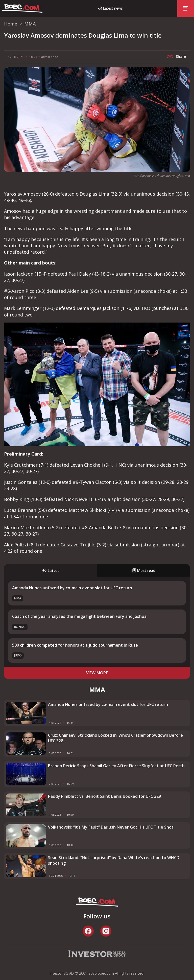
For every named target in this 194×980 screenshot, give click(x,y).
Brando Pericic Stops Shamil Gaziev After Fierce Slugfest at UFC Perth (116, 766)
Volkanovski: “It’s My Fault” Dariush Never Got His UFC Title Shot (111, 827)
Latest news (113, 8)
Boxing (20, 627)
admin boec (50, 57)
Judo (18, 655)
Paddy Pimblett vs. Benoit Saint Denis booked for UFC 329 (104, 796)
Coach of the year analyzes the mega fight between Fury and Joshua (79, 616)
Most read (143, 571)
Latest (51, 571)
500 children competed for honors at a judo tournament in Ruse (75, 645)
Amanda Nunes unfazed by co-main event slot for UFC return (72, 588)
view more (97, 673)
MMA (18, 598)
